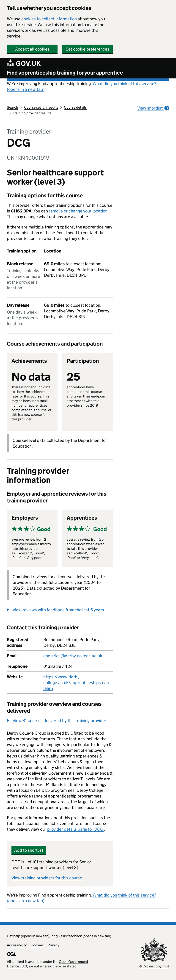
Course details (75, 107)
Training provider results (32, 113)
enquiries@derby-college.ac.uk (73, 656)
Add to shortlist (29, 850)
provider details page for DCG (76, 829)
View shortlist (153, 108)
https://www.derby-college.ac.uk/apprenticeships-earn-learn (77, 683)
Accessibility (17, 945)
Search (12, 107)
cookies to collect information (49, 19)
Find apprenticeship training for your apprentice (65, 73)
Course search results (41, 107)
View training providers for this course (47, 878)
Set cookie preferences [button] (88, 49)
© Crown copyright (154, 966)
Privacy (53, 945)
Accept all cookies (32, 49)
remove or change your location (79, 211)
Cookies (37, 945)
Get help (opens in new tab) (29, 936)
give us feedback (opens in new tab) (83, 936)
